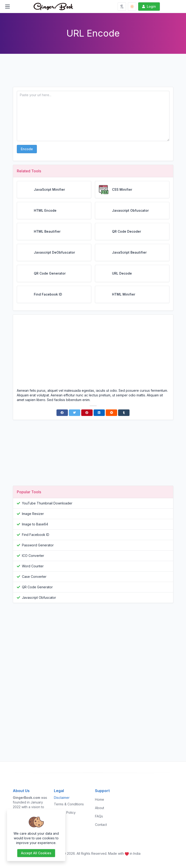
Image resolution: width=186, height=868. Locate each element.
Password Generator (38, 545)
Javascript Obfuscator (39, 597)
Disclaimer (62, 798)
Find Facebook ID (36, 535)
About (100, 808)
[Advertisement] (93, 74)
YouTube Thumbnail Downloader (47, 503)
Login (149, 6)
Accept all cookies (36, 853)
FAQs (99, 816)
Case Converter (34, 577)
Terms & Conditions (69, 804)
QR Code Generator (37, 587)
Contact (101, 825)
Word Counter (33, 566)
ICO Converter (33, 556)
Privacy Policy (65, 812)
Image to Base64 (35, 524)
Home (100, 799)
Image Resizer (33, 514)
